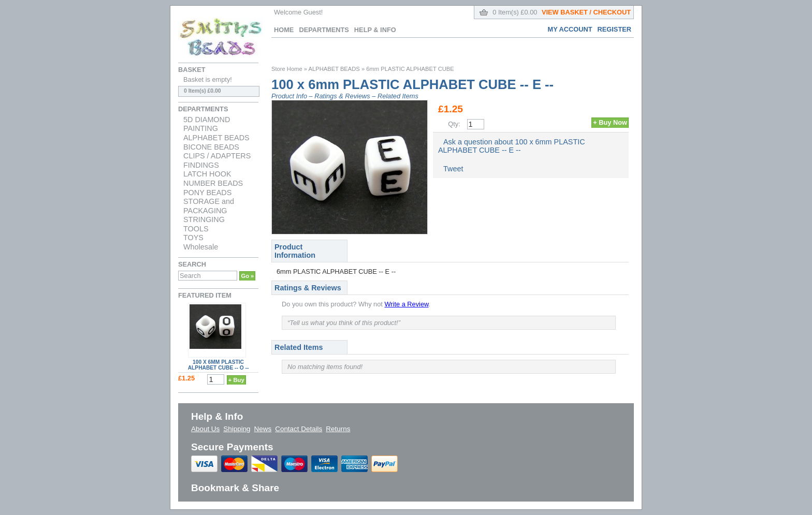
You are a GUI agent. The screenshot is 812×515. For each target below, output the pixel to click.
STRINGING (204, 219)
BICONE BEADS (211, 147)
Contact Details (299, 429)
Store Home (287, 69)
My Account (570, 29)
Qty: (454, 124)
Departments (324, 30)
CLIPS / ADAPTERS (217, 156)
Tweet (453, 169)
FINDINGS (201, 165)
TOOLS (196, 229)
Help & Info (375, 30)
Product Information (295, 251)
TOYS (193, 238)
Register (614, 29)
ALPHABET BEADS (216, 138)
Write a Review (406, 304)
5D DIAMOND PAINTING (207, 124)
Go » (247, 276)
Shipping (237, 429)
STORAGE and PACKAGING (209, 206)
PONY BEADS (207, 193)
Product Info (289, 96)
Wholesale (201, 247)
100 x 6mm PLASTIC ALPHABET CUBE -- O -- (219, 365)
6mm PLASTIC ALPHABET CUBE (410, 69)
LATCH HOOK (207, 174)
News (263, 429)
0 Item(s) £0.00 (562, 12)
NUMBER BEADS (213, 183)
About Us (205, 429)
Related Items (398, 96)
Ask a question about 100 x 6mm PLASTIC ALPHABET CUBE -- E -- (512, 146)
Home (284, 30)
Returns (338, 429)
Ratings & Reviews (342, 96)
